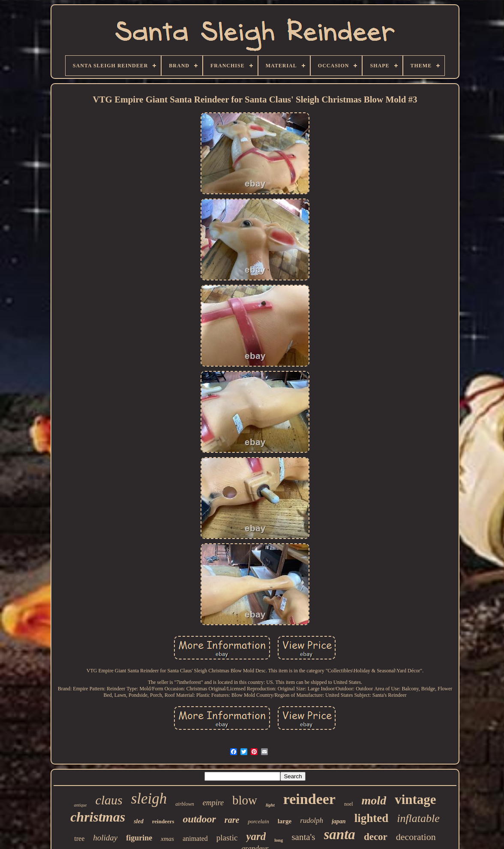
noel (349, 804)
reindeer (309, 799)
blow (245, 800)
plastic (227, 838)
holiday (105, 838)
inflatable (418, 818)
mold (374, 800)
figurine (139, 838)
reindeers (163, 821)
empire (213, 803)
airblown (184, 804)
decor (376, 837)
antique (80, 805)
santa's (303, 837)
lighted (372, 818)
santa (340, 834)
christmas (98, 817)
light (270, 805)
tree (79, 838)
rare (232, 820)
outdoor (199, 819)
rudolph (312, 820)
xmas (167, 839)
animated (195, 838)
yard (256, 836)
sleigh (149, 799)
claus (109, 800)
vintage (415, 799)
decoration (416, 837)
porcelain (258, 821)
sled (139, 821)
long (279, 840)
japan (339, 821)
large (285, 821)
